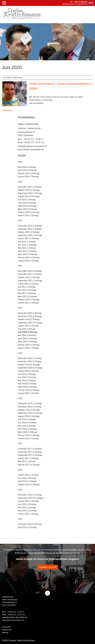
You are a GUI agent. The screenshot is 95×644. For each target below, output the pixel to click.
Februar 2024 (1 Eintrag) (29, 173)
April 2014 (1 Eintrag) (27, 527)
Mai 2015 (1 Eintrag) (27, 508)
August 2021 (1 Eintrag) (28, 284)
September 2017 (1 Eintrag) (30, 455)
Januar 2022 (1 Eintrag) (28, 261)
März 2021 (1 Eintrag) (27, 296)
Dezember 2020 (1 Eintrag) (30, 313)
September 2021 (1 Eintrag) (30, 281)
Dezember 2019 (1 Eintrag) (30, 358)
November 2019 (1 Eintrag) (30, 361)
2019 (20, 353)
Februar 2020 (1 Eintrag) (29, 345)
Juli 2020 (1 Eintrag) (27, 329)
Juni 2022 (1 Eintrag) (27, 245)
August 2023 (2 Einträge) (29, 196)
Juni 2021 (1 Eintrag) (27, 290)
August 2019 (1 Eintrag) (28, 371)
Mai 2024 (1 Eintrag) (27, 167)
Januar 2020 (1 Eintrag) (28, 348)
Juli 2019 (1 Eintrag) (27, 374)
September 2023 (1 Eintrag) (30, 193)
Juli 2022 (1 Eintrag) (27, 242)
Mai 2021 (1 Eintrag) (27, 293)
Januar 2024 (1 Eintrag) (28, 177)
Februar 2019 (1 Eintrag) (29, 390)
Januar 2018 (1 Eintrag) (28, 438)
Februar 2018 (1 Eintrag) (29, 435)
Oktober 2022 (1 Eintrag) (29, 232)
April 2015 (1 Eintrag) (27, 511)
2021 (20, 266)
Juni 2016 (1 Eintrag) (27, 478)
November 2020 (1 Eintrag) (30, 316)
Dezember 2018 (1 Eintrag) (30, 403)
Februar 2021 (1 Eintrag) (29, 300)
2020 (20, 308)
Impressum (6, 627)
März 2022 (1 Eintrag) (27, 254)
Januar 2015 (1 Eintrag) (28, 514)
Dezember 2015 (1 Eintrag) (30, 495)
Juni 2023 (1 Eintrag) (27, 203)
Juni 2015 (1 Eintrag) (27, 504)
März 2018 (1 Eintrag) (27, 432)
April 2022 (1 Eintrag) (27, 251)
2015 (20, 490)
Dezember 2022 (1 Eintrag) (30, 226)
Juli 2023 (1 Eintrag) (27, 200)
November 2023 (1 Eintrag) (30, 187)
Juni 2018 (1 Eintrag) (27, 423)
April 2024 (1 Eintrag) (27, 170)
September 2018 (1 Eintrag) (30, 413)
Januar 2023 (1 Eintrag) (28, 215)
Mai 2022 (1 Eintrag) (27, 248)
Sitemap (5, 632)
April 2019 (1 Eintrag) (27, 384)
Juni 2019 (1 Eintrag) (27, 377)
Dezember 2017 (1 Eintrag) (30, 449)
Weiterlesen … (8, 110)
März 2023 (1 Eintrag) (27, 209)
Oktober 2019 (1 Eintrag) (29, 365)
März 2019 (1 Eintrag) (27, 387)
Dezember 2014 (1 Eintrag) (30, 524)
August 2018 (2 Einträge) (29, 416)
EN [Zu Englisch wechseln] (91, 3)
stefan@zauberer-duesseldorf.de (32, 146)
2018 (20, 398)
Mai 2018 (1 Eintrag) (27, 426)
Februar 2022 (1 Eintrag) (29, 258)
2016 (20, 470)
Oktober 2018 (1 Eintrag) (29, 410)
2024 (20, 162)
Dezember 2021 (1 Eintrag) (30, 271)
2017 (20, 444)
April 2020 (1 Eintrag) (27, 338)
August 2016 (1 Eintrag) (28, 475)
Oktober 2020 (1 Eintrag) (29, 319)
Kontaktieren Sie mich (47, 567)
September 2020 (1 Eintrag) (30, 323)
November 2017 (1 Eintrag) (30, 452)
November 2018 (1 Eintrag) (30, 407)
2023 (20, 182)
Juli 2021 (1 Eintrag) (27, 287)
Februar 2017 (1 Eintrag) (29, 465)
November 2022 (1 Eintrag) (30, 229)
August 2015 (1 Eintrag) (28, 501)
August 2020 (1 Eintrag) (28, 326)
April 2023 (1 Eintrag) (27, 206)
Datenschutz (7, 630)
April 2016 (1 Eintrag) (27, 481)
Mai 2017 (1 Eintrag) (27, 461)
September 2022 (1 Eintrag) (30, 235)
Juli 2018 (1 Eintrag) (27, 419)
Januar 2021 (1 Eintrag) (28, 303)
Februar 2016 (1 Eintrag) (29, 484)
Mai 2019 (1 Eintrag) (27, 381)
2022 (20, 221)
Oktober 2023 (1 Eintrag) (29, 190)
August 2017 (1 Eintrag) (28, 458)
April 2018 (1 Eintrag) (27, 429)
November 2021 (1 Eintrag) (30, 274)
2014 (20, 519)
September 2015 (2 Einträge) (31, 498)
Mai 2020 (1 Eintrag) (27, 335)
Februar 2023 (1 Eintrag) (29, 212)
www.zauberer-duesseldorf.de (31, 149)
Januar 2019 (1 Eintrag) (28, 393)
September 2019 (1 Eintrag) (30, 368)
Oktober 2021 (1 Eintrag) (29, 277)
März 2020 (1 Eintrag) (27, 342)
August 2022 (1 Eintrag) (28, 238)
